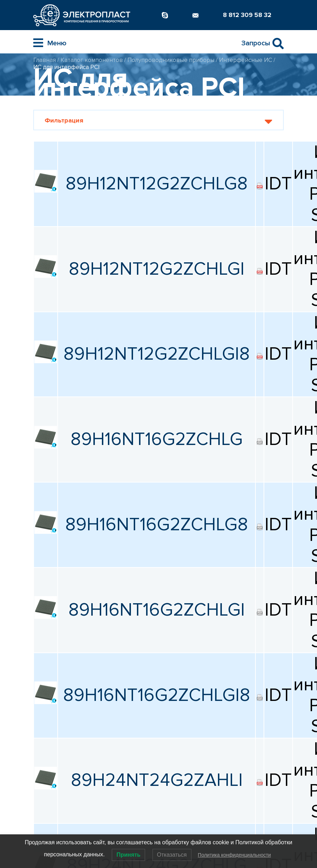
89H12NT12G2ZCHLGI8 (157, 354)
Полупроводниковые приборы (171, 60)
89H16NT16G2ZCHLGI (157, 610)
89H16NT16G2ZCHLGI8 (157, 695)
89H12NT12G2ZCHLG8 (157, 184)
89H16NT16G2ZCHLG (157, 439)
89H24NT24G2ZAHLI (157, 780)
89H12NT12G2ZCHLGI (157, 269)
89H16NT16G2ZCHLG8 (157, 525)
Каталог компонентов (92, 60)
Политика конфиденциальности (234, 855)
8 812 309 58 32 (247, 15)
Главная (45, 60)
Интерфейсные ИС (246, 60)
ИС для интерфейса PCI (66, 67)
